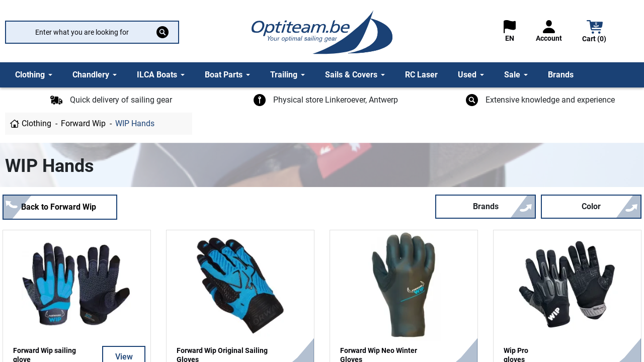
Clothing (36, 123)
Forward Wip (83, 123)
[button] (595, 32)
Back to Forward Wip (59, 207)
